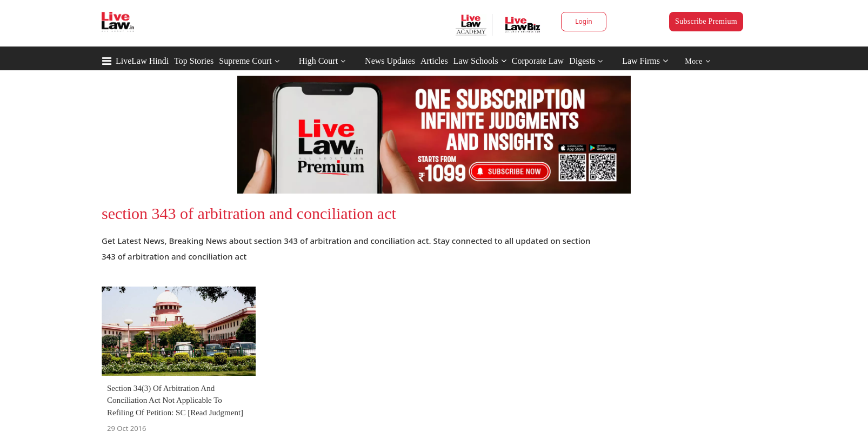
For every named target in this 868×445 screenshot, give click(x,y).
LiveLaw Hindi (142, 61)
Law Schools (480, 61)
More (697, 61)
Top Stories (194, 61)
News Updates (390, 61)
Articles (434, 61)
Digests (582, 61)
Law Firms (645, 61)
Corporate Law (538, 61)
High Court (318, 61)
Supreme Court (245, 61)
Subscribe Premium (706, 21)
